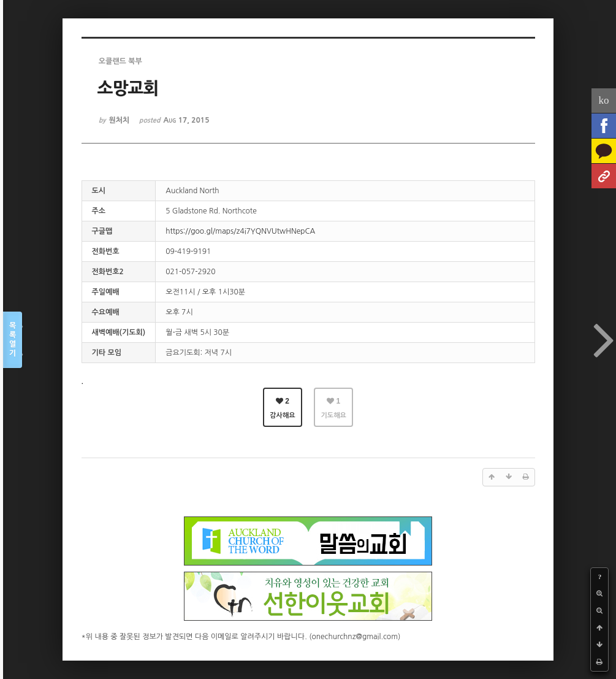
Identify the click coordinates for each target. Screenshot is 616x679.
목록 (13, 340)
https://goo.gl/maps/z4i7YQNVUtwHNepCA (240, 231)
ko (604, 100)
